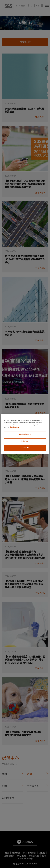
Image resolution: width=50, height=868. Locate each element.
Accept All (25, 448)
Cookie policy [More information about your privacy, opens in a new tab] (14, 427)
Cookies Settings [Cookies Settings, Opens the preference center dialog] (25, 434)
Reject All (25, 441)
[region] (25, 434)
